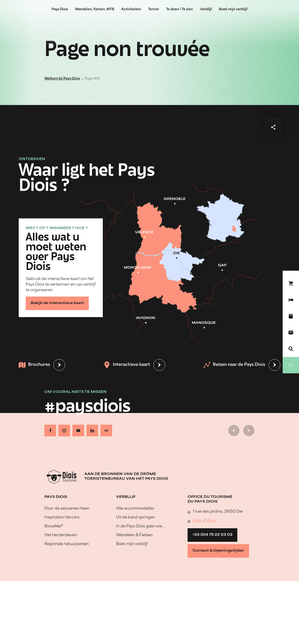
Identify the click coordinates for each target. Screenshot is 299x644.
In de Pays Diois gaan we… (140, 526)
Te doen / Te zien (180, 9)
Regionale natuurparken (67, 544)
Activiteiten (131, 9)
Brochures (34, 365)
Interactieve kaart (127, 365)
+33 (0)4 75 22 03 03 (212, 535)
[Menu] (291, 365)
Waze (212, 521)
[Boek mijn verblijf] (291, 300)
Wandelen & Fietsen (134, 535)
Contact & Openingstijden (218, 551)
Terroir (154, 9)
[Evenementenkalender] (291, 316)
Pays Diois (60, 9)
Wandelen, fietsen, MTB (95, 9)
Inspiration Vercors (62, 518)
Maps (198, 521)
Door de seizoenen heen (67, 509)
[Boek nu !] (291, 283)
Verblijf (206, 9)
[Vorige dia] (234, 430)
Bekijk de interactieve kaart (57, 303)
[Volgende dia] (249, 430)
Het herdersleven (61, 535)
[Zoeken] (291, 349)
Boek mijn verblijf (233, 9)
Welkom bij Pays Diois (62, 79)
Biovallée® (54, 526)
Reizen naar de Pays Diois (234, 365)
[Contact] (291, 332)
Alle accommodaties (135, 509)
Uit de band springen (136, 518)
